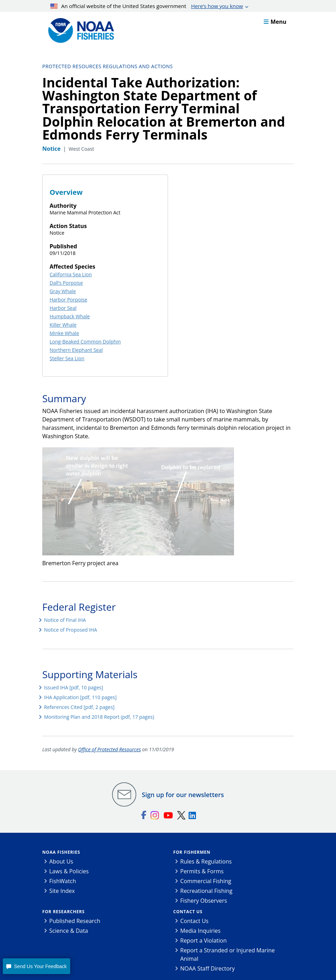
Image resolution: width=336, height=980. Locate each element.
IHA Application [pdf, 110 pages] (80, 697)
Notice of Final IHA (65, 620)
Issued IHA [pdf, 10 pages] (74, 687)
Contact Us (188, 912)
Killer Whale (63, 325)
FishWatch (63, 881)
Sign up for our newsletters (183, 795)
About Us (61, 861)
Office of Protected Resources (110, 749)
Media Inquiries (200, 931)
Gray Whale (63, 291)
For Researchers (63, 912)
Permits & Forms (202, 871)
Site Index (62, 891)
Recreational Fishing (206, 891)
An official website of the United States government (147, 6)
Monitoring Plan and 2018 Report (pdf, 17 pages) (99, 717)
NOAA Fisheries (61, 852)
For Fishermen (192, 852)
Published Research (75, 921)
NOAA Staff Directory (207, 968)
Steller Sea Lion (67, 358)
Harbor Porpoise (68, 300)
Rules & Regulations (206, 861)
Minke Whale (64, 333)
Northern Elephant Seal (76, 350)
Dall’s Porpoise (66, 283)
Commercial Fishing (206, 881)
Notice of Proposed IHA (71, 630)
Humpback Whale (70, 316)
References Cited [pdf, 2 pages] (79, 707)
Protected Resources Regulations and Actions (108, 66)
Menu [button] (275, 22)
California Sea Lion (71, 274)
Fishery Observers (204, 901)
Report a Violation (203, 940)
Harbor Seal (63, 308)
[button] (36, 966)
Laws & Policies (69, 871)
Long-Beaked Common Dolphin (85, 342)
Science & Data (69, 931)
